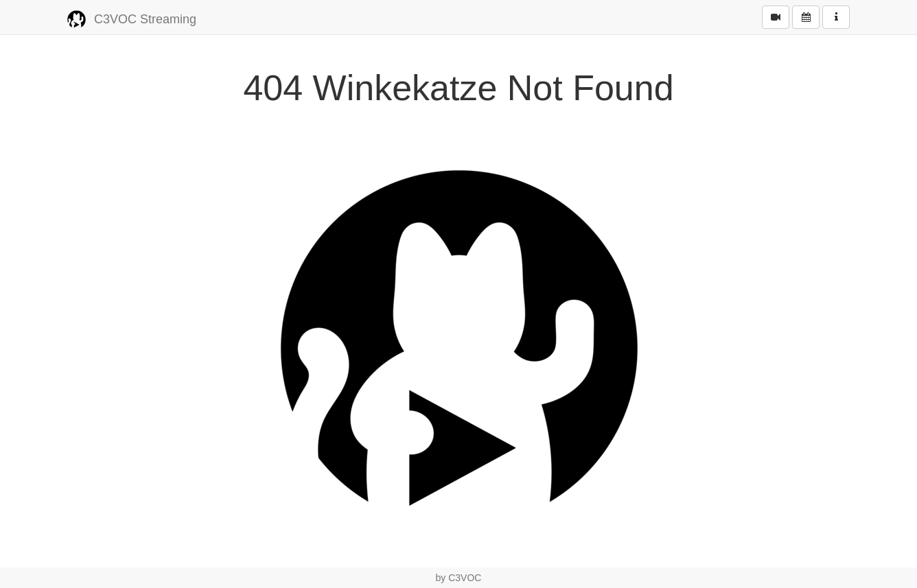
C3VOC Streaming (132, 20)
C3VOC (465, 578)
